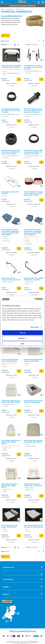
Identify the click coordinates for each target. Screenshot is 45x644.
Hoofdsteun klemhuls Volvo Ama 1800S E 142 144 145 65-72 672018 (11, 110)
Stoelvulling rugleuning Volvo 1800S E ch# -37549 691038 (11, 401)
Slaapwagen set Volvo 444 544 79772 (10, 193)
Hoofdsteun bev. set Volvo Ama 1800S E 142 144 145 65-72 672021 (34, 67)
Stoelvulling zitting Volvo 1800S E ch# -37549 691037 (33, 485)
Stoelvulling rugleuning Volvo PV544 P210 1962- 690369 (34, 441)
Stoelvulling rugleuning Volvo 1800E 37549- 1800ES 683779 (11, 442)
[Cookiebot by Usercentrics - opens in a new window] (35, 299)
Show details (35, 327)
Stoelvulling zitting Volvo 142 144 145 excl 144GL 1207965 (33, 526)
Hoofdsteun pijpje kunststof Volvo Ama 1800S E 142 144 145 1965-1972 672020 (33, 110)
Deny (23, 344)
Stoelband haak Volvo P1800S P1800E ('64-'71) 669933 (34, 279)
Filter (5, 35)
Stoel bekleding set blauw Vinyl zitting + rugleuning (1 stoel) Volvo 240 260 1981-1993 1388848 (10, 232)
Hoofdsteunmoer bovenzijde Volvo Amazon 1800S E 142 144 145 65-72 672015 (11, 152)
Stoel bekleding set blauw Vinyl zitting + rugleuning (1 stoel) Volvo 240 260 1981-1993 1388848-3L (33, 232)
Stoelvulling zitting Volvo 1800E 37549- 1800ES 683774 (10, 486)
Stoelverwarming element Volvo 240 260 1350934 (10, 360)
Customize (23, 338)
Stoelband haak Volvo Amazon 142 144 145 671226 (11, 279)
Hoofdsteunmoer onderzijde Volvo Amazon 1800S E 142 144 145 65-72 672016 (33, 152)
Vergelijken (12, 86)
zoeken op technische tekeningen (23, 6)
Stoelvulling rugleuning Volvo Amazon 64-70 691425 (34, 360)
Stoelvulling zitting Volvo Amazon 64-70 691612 (10, 526)
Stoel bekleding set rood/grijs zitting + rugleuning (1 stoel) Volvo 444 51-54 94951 (34, 193)
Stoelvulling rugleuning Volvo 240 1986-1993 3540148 (34, 401)
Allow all (23, 333)
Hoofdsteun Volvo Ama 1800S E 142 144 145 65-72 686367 (11, 66)
